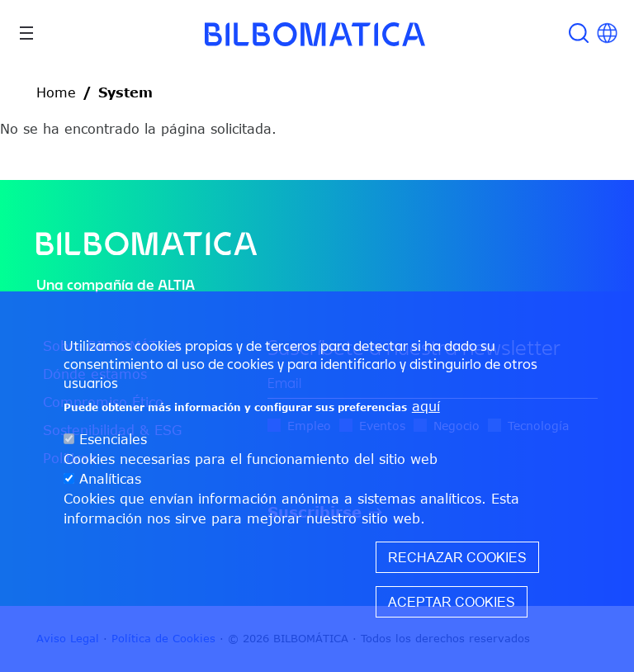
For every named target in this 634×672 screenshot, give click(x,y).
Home (56, 92)
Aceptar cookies (452, 602)
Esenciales (113, 439)
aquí (426, 406)
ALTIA (176, 284)
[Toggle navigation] (26, 33)
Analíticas (110, 479)
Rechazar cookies (457, 557)
